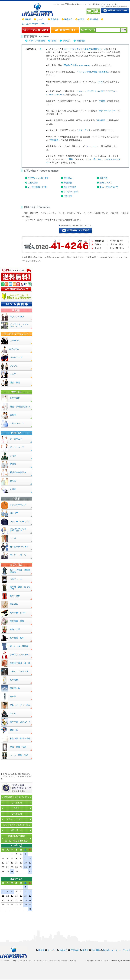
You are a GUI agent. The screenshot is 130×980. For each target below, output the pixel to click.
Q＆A (16, 808)
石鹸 (71, 159)
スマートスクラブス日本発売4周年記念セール (85, 49)
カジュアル (14, 349)
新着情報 (81, 41)
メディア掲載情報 (37, 41)
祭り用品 (94, 19)
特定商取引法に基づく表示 (16, 797)
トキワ (100, 82)
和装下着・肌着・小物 (20, 739)
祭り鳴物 (14, 604)
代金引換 (68, 196)
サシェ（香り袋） (94, 159)
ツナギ (13, 538)
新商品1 (66, 41)
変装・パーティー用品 (20, 705)
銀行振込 (68, 178)
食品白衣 (55, 19)
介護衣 (13, 489)
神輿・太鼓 (15, 629)
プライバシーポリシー (16, 819)
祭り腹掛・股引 (17, 638)
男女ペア (14, 513)
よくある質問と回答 (37, 187)
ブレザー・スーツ (18, 555)
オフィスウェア (17, 317)
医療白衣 (68, 19)
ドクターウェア (17, 447)
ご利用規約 (17, 814)
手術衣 (13, 456)
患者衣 (13, 464)
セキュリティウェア (19, 547)
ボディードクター (107, 111)
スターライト (84, 130)
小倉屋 (102, 101)
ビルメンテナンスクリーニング (18, 530)
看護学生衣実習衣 (18, 472)
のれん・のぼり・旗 (19, 671)
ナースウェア (16, 439)
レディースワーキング (20, 522)
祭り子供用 (15, 596)
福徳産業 (101, 120)
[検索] (108, 30)
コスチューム (16, 579)
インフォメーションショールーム (19, 325)
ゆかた (13, 713)
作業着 (81, 19)
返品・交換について (109, 187)
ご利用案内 (33, 183)
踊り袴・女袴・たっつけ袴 (20, 588)
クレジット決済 (71, 192)
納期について (106, 183)
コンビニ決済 (70, 187)
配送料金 (104, 178)
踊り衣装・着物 (17, 621)
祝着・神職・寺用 (18, 747)
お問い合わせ (16, 830)
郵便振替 (68, 183)
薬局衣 (13, 481)
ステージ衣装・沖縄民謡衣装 (20, 571)
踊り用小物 (15, 688)
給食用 (13, 415)
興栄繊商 (54, 140)
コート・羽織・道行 (19, 755)
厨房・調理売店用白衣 (20, 407)
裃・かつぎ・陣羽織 (19, 646)
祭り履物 (14, 680)
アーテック (92, 146)
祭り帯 (13, 697)
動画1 (54, 41)
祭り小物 (14, 730)
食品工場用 (15, 398)
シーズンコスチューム (20, 655)
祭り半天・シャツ (18, 613)
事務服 (28, 19)
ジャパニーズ (16, 357)
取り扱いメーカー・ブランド (35, 24)
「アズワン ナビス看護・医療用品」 (93, 72)
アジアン (14, 366)
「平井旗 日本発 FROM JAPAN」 (77, 65)
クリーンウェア (17, 423)
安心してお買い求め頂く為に (17, 825)
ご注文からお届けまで (38, 178)
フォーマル (15, 341)
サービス (41, 19)
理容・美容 (15, 383)
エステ (13, 374)
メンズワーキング (18, 505)
